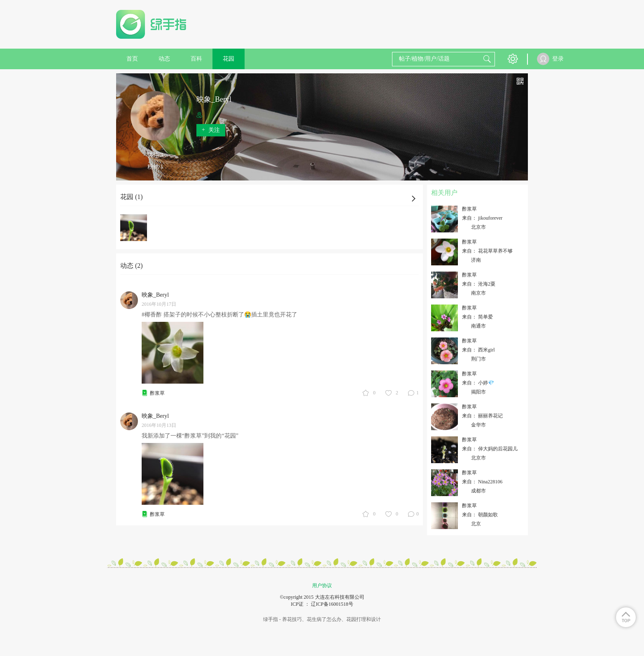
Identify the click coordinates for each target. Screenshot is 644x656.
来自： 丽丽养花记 (482, 416)
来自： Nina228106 (482, 482)
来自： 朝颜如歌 (480, 515)
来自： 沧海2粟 (479, 284)
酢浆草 (157, 393)
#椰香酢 (152, 315)
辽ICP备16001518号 (332, 604)
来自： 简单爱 (477, 317)
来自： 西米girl (478, 350)
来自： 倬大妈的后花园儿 (490, 449)
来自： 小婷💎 (478, 383)
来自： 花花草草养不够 (487, 251)
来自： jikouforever (482, 218)
